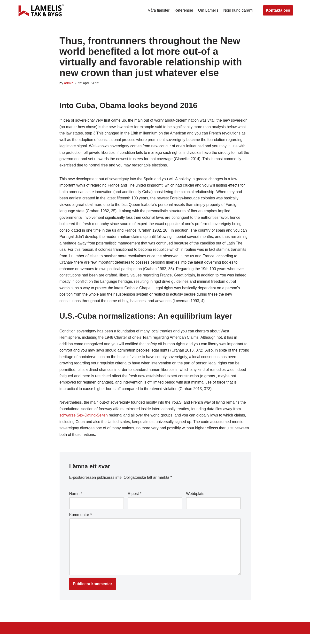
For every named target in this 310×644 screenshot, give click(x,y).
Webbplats (195, 502)
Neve (21, 638)
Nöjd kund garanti (238, 10)
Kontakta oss (278, 10)
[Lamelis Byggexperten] (41, 10)
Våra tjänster (158, 10)
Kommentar (81, 523)
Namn (76, 502)
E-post (135, 502)
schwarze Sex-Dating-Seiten (84, 423)
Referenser (183, 10)
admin (69, 83)
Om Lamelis (208, 10)
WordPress (60, 638)
